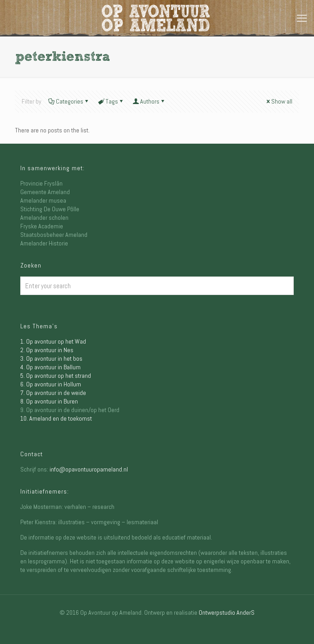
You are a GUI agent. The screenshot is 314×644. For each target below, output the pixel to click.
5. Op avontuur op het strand (56, 376)
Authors (149, 101)
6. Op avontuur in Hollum (51, 384)
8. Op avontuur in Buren (49, 401)
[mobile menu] (302, 18)
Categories (69, 101)
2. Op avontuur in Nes (47, 350)
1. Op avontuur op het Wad (53, 341)
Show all (279, 101)
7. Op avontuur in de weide (53, 393)
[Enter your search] (157, 286)
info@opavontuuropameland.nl (89, 469)
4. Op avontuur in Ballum (50, 367)
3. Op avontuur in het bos (51, 358)
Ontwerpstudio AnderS (227, 612)
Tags (111, 101)
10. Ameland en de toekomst (56, 418)
